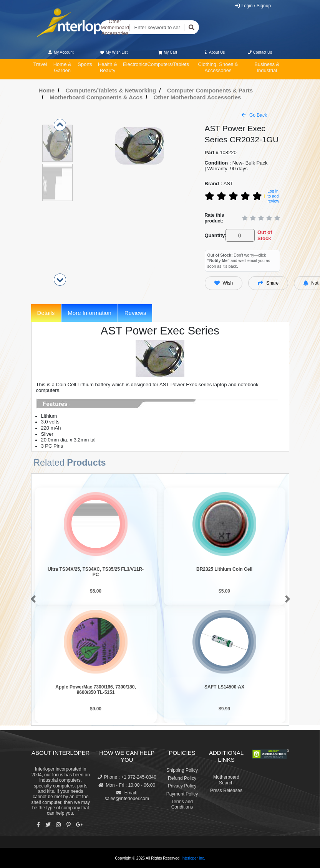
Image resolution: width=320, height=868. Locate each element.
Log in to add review (273, 196)
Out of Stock (265, 235)
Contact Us (260, 52)
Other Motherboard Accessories (115, 27)
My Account (61, 52)
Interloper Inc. (193, 858)
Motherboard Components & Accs (96, 97)
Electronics (135, 64)
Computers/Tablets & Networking (111, 90)
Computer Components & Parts (210, 90)
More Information (89, 313)
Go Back (254, 115)
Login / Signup (253, 6)
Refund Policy (182, 778)
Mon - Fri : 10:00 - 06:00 (127, 785)
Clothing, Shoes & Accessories (218, 67)
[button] (32, 600)
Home (47, 90)
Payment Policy (182, 794)
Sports (85, 64)
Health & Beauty (108, 67)
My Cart (168, 52)
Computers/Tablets (168, 64)
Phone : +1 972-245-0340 (127, 777)
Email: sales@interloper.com (127, 796)
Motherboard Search (226, 780)
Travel (40, 64)
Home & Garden (62, 67)
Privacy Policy (182, 786)
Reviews (135, 313)
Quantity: (214, 235)
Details (46, 313)
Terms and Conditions (182, 804)
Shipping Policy (182, 770)
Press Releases (226, 791)
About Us (214, 52)
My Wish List (114, 52)
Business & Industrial (267, 67)
